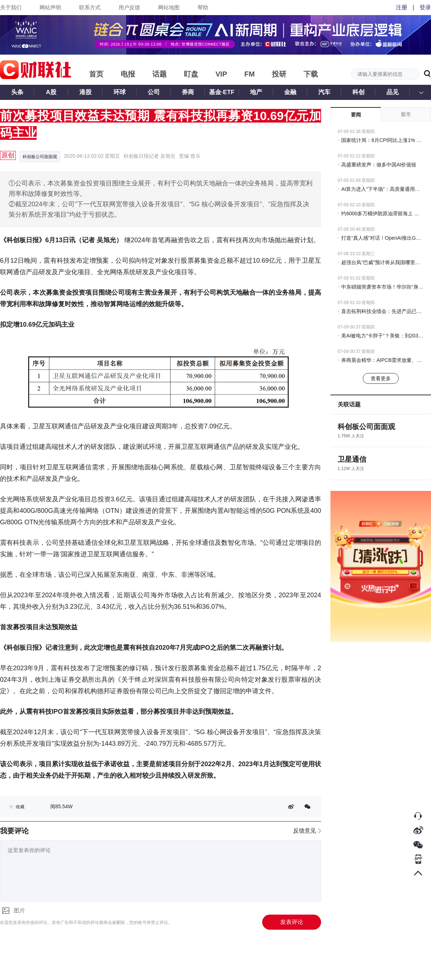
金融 (290, 92)
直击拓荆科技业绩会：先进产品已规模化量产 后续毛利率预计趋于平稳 (383, 311)
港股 (85, 92)
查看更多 (381, 378)
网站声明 (50, 7)
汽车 (324, 92)
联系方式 (90, 7)
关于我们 (11, 7)
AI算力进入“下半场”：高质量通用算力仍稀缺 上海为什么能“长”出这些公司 (383, 189)
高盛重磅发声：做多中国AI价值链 (379, 165)
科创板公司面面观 (40, 157)
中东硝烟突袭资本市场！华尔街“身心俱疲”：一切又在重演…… (383, 287)
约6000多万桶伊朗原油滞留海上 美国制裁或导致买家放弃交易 (383, 213)
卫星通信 (352, 459)
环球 (120, 92)
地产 (256, 92)
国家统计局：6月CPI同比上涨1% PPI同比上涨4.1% (383, 140)
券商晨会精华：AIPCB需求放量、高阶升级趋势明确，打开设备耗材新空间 (383, 360)
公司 (154, 92)
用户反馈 (129, 7)
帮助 (203, 7)
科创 (358, 92)
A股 (51, 92)
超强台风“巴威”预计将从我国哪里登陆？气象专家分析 (383, 262)
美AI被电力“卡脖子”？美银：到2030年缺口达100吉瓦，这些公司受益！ (383, 336)
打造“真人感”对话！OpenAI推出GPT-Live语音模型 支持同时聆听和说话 (383, 238)
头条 (17, 92)
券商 (188, 92)
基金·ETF (222, 92)
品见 (393, 92)
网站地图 (169, 7)
